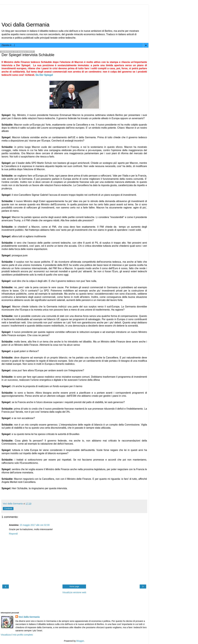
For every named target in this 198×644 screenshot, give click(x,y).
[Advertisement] (75, 12)
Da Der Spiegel (44, 75)
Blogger (80, 641)
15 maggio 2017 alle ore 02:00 (34, 525)
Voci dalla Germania (25, 25)
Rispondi (13, 534)
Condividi (8, 509)
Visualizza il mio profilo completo (17, 635)
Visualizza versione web (74, 592)
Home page (74, 587)
